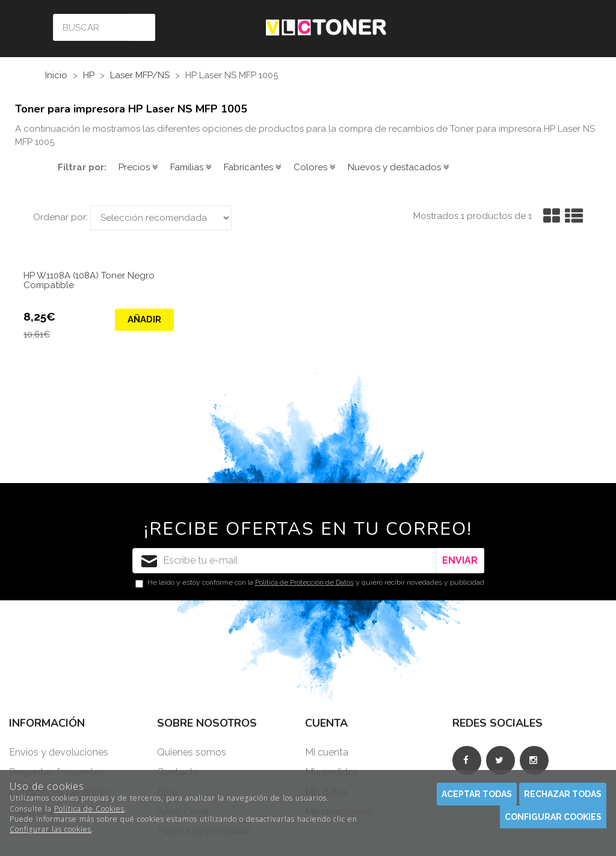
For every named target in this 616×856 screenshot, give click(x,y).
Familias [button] (191, 167)
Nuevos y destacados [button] (399, 167)
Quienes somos (192, 752)
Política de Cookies (89, 809)
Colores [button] (315, 167)
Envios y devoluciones (59, 752)
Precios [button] (138, 167)
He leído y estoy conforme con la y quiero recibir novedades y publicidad (310, 583)
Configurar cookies (553, 817)
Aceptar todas (477, 794)
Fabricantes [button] (253, 167)
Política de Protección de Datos (304, 582)
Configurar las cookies (51, 829)
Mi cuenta (327, 752)
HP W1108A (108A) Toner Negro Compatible (89, 281)
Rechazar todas (563, 794)
